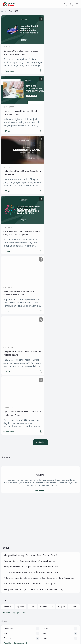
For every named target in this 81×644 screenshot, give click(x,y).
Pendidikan (9, 68)
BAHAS (47, 68)
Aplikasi (48, 126)
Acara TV (8, 418)
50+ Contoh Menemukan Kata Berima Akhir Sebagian (30, 394)
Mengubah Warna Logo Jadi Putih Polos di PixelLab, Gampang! (34, 400)
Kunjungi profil (40, 300)
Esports (74, 418)
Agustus (8, 445)
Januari (45, 450)
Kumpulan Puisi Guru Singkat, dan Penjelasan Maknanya (31, 377)
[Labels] (40, 424)
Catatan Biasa (46, 418)
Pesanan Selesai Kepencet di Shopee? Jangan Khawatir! (31, 371)
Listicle (47, 183)
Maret (45, 445)
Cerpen (62, 418)
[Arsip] (40, 455)
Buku (32, 418)
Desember (9, 440)
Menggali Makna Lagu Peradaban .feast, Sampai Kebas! (31, 366)
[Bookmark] (36, 19)
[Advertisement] (40, 330)
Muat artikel (40, 252)
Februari (8, 450)
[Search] (71, 4)
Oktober (46, 440)
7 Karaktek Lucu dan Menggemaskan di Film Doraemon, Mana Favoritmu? (40, 389)
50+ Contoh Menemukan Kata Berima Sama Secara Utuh (31, 383)
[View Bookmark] (66, 4)
